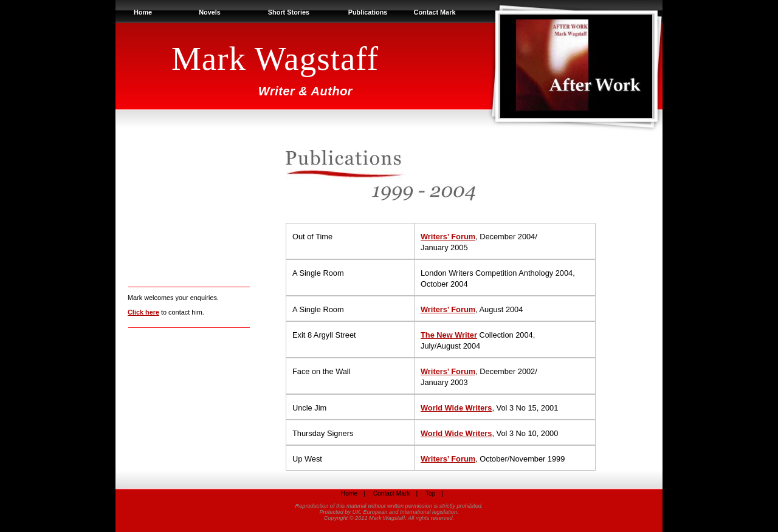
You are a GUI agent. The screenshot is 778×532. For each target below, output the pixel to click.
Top (431, 493)
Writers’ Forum (448, 237)
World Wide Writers (456, 408)
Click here (143, 312)
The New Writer (449, 335)
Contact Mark (435, 12)
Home (143, 12)
